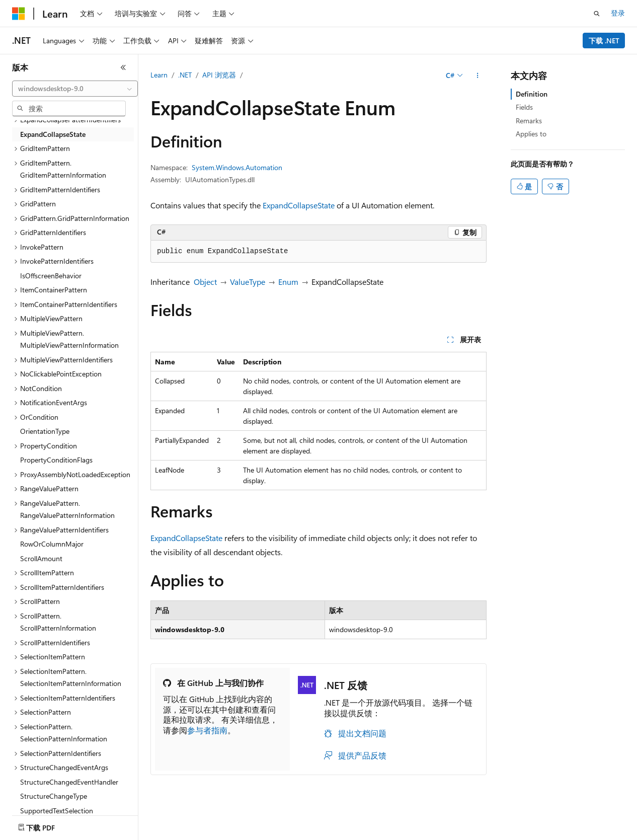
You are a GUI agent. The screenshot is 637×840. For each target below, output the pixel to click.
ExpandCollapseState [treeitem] (53, 134)
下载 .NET (604, 41)
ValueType (248, 282)
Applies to (531, 134)
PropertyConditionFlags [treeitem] (56, 460)
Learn (159, 75)
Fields (524, 107)
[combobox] (75, 89)
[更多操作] (478, 75)
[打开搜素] (597, 14)
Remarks (529, 121)
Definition (532, 94)
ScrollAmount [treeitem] (41, 558)
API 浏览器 (219, 75)
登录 (618, 13)
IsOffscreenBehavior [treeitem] (51, 276)
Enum (288, 282)
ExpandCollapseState (299, 205)
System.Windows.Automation (237, 167)
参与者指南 (207, 730)
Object (205, 282)
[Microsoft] (19, 14)
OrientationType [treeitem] (45, 431)
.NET (185, 75)
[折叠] (123, 67)
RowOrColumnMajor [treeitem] (52, 544)
